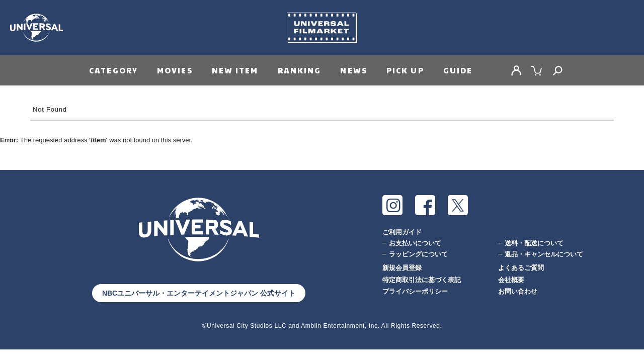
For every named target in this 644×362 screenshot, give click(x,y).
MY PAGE (516, 70)
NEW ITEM (235, 70)
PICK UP (405, 70)
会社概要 (511, 280)
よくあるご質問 (521, 268)
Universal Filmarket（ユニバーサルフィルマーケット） (322, 28)
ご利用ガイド (402, 232)
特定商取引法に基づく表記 (422, 280)
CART (537, 70)
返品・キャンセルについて (544, 254)
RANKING (300, 70)
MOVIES (175, 70)
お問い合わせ (518, 291)
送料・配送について (534, 243)
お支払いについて (415, 243)
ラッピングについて (418, 254)
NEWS (353, 70)
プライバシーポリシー (415, 291)
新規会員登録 (402, 268)
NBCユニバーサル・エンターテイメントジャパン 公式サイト (199, 293)
